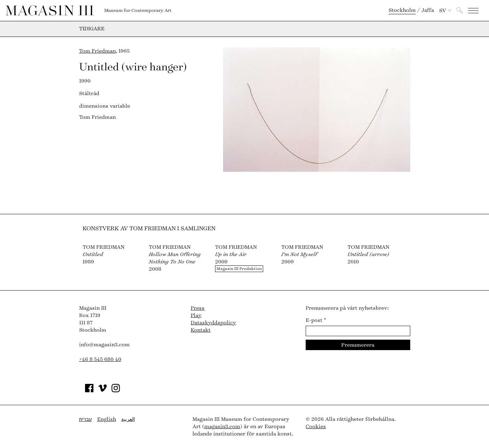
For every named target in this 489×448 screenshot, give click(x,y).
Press (198, 308)
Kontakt (201, 330)
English (107, 419)
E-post (316, 320)
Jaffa (428, 10)
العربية (128, 419)
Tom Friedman (97, 51)
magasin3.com (222, 427)
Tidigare (92, 29)
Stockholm (402, 10)
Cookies (316, 427)
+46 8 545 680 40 (100, 359)
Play (196, 315)
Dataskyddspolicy (213, 323)
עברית (86, 419)
